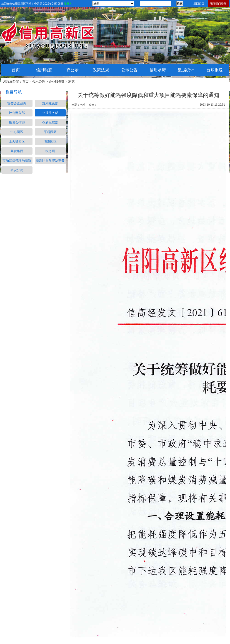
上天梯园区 (17, 141)
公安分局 (17, 170)
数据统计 (186, 70)
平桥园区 (50, 132)
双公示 (72, 70)
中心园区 (17, 132)
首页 (16, 70)
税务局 (50, 151)
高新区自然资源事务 (50, 160)
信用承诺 (158, 70)
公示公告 (129, 70)
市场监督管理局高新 (17, 160)
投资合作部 (17, 122)
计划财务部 (17, 113)
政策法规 (101, 70)
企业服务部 (57, 81)
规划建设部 (50, 103)
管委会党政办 (17, 103)
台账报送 (215, 70)
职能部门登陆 (218, 4)
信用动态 (44, 70)
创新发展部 (50, 122)
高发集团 (17, 151)
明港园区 (50, 141)
